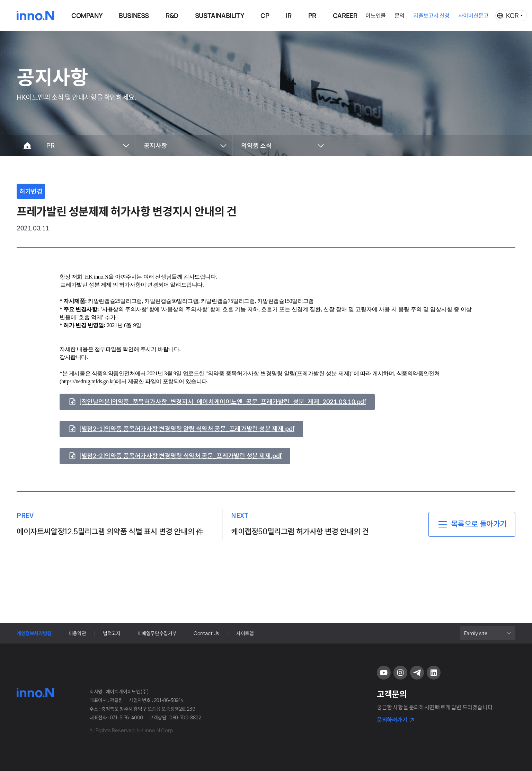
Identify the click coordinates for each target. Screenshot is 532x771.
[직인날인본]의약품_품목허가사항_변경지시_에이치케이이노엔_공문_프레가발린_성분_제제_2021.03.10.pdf (223, 402)
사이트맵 (245, 633)
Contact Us (206, 633)
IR (289, 16)
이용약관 (77, 633)
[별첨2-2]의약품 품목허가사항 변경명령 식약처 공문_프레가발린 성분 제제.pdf (180, 456)
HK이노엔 (36, 16)
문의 (400, 16)
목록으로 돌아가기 (479, 524)
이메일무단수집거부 (157, 633)
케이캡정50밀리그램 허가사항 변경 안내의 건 (300, 532)
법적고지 (112, 633)
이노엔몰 (375, 16)
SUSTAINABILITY (219, 16)
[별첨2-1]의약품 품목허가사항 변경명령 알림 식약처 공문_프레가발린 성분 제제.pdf (187, 429)
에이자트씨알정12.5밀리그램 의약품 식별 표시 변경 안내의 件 (110, 532)
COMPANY (87, 16)
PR (312, 16)
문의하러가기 (392, 720)
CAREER (345, 16)
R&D (172, 16)
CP (265, 16)
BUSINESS (134, 16)
